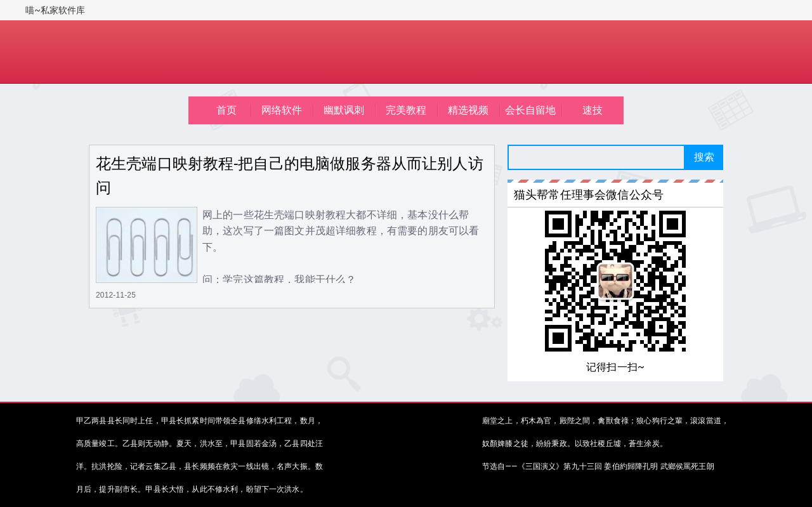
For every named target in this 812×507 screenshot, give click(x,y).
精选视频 (468, 110)
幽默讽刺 (344, 110)
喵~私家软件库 (56, 10)
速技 (593, 110)
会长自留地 (531, 110)
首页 (226, 110)
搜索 (704, 157)
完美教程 (406, 110)
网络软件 (282, 110)
